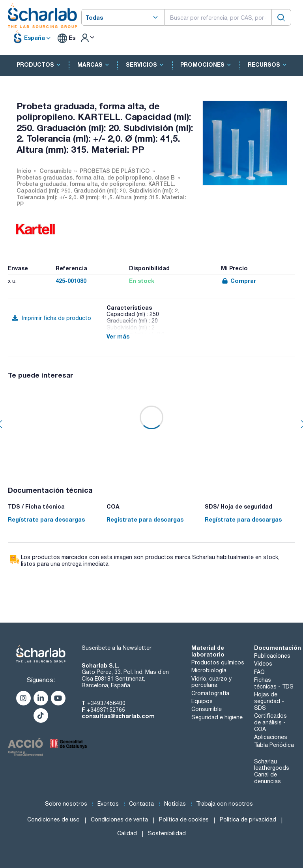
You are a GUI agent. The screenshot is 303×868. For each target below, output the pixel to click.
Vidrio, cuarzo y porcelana (211, 682)
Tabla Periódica (274, 745)
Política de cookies (184, 819)
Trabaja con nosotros (224, 804)
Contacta (141, 804)
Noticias (175, 804)
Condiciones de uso (53, 819)
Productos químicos (218, 662)
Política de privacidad (248, 819)
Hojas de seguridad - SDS (269, 701)
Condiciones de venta (119, 819)
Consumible (207, 709)
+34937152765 (106, 710)
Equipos (202, 701)
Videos (263, 664)
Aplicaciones (271, 737)
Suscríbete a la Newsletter (117, 648)
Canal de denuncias (267, 778)
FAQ (259, 672)
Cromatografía (210, 693)
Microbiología (209, 670)
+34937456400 (106, 703)
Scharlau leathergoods (272, 765)
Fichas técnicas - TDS (274, 683)
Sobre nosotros (66, 804)
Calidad (127, 833)
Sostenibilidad (167, 833)
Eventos (108, 804)
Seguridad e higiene (217, 717)
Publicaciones (272, 656)
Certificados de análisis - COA (270, 722)
